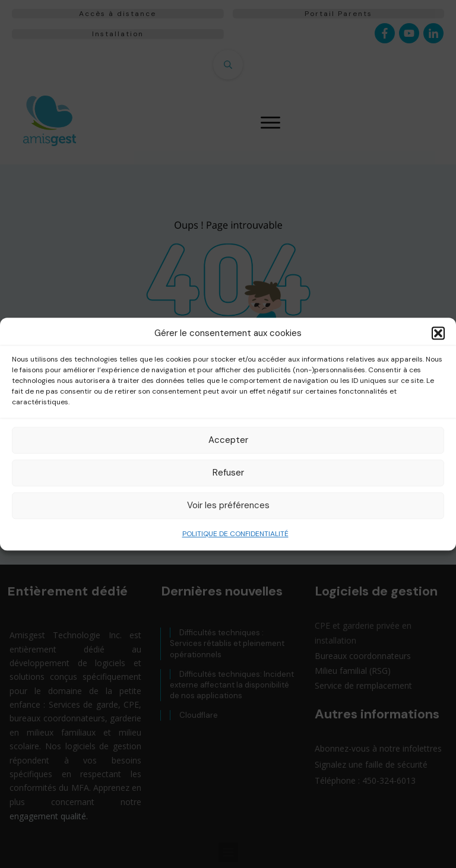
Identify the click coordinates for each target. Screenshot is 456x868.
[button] (438, 334)
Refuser (228, 473)
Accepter (228, 440)
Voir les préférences (228, 505)
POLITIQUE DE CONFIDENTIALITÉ (235, 534)
